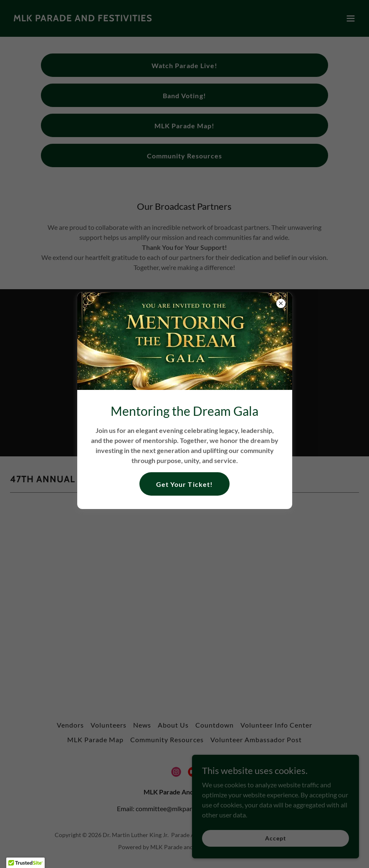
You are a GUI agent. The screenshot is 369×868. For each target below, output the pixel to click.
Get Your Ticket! (184, 484)
